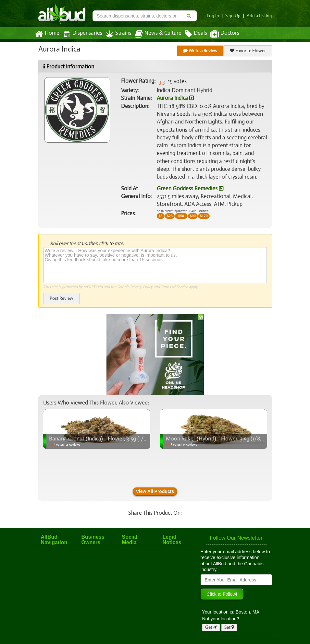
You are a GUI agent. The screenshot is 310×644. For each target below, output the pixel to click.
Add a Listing (260, 16)
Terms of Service (174, 287)
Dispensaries (81, 34)
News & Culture (154, 34)
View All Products (155, 491)
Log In (215, 16)
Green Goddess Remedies (190, 189)
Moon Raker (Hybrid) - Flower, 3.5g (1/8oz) (215, 439)
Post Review (61, 298)
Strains (116, 34)
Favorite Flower (248, 51)
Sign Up (235, 16)
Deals (191, 34)
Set (229, 627)
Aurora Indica (175, 98)
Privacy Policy (141, 287)
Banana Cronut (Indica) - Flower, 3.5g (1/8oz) (101, 439)
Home (47, 34)
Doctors (219, 34)
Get (211, 627)
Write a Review (200, 51)
